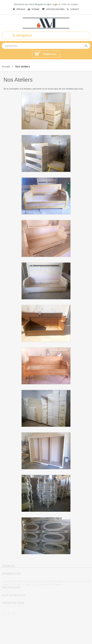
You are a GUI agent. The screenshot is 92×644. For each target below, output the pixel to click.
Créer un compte (70, 4)
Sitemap (35, 9)
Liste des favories (55, 9)
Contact (75, 9)
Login (55, 4)
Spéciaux (21, 9)
